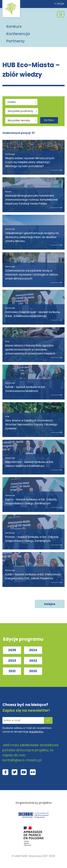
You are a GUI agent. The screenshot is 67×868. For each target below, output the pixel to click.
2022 (33, 661)
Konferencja (18, 34)
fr (59, 4)
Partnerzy (15, 41)
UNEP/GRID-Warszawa (28, 856)
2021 (12, 671)
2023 (12, 661)
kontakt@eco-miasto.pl (22, 760)
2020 (33, 671)
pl (55, 4)
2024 (33, 650)
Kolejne (50, 604)
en (63, 4)
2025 (12, 650)
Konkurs (14, 26)
